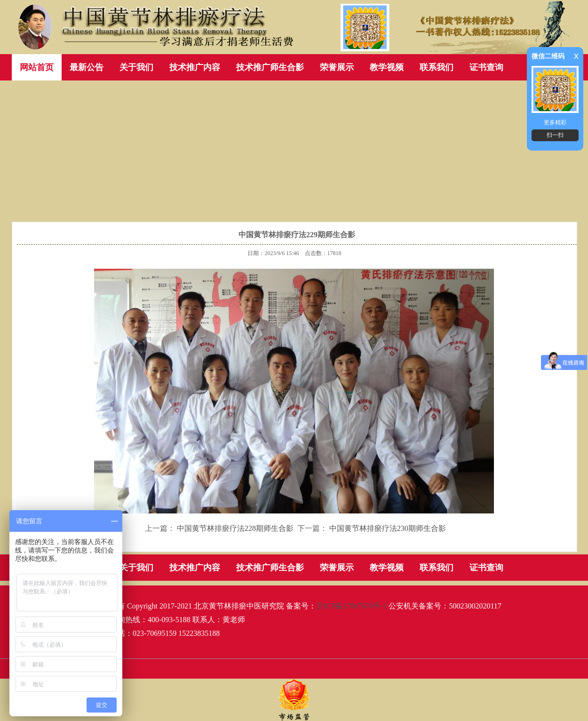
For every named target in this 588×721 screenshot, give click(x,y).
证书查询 (486, 67)
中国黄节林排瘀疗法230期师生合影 (388, 528)
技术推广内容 (195, 67)
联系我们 (437, 67)
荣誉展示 (337, 67)
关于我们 (136, 67)
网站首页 (37, 67)
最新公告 (87, 67)
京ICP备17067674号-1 (351, 606)
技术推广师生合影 (270, 67)
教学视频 (387, 67)
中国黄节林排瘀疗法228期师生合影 (235, 528)
